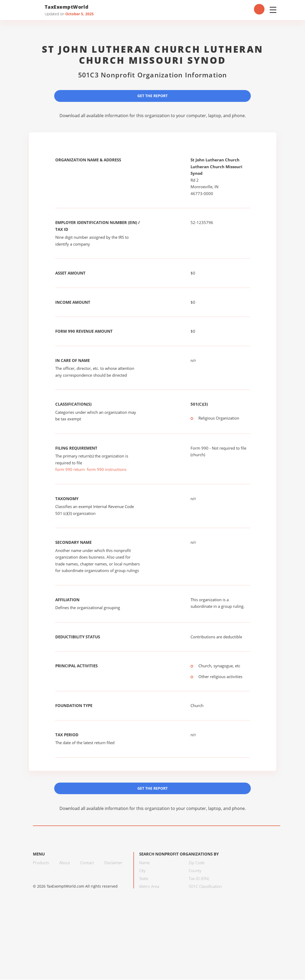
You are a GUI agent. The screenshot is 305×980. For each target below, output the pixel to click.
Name (144, 863)
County (195, 871)
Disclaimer (113, 863)
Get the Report (153, 96)
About (65, 863)
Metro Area (149, 887)
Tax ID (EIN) (199, 879)
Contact (87, 863)
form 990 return (70, 470)
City (142, 871)
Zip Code (197, 863)
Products (41, 863)
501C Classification (205, 887)
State (144, 879)
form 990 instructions (107, 470)
